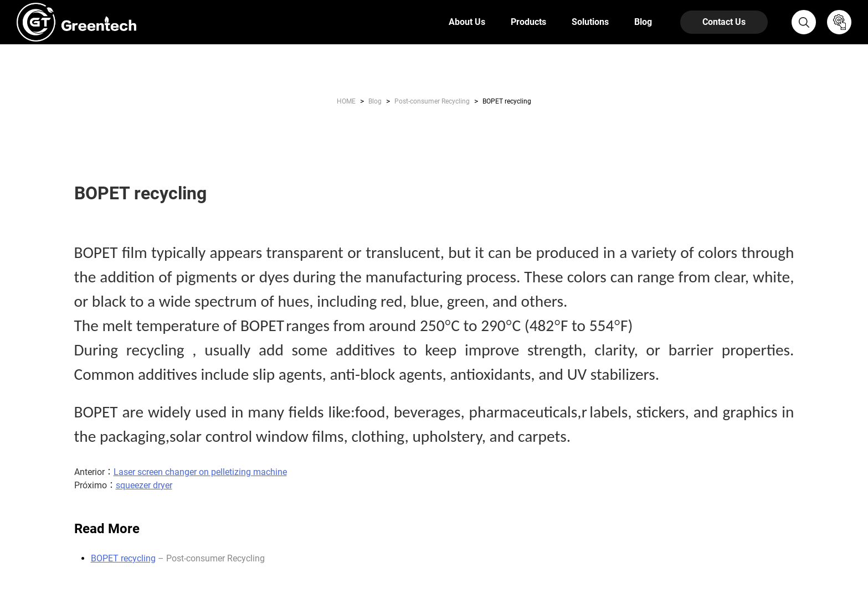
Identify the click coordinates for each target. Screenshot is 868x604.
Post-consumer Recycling (432, 101)
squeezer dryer (144, 485)
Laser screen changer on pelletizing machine (200, 472)
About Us (467, 22)
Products (528, 22)
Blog (643, 22)
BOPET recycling (123, 558)
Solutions (590, 22)
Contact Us (724, 22)
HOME (346, 101)
